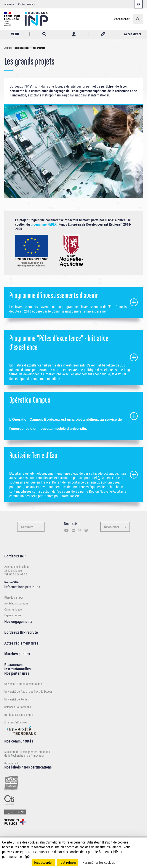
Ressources (13, 664)
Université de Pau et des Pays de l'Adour (28, 691)
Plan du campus (14, 598)
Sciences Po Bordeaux (18, 707)
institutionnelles (18, 669)
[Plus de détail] (140, 847)
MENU (15, 34)
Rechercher (122, 19)
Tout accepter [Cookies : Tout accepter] (43, 862)
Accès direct (133, 34)
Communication (14, 609)
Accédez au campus (16, 603)
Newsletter (112, 527)
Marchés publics (17, 654)
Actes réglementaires (21, 643)
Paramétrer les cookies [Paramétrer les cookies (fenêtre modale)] (99, 862)
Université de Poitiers (17, 699)
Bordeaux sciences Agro (19, 715)
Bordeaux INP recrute (21, 632)
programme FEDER (44, 224)
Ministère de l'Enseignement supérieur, (27, 752)
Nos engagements (18, 621)
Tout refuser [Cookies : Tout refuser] (68, 862)
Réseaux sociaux (103, 34)
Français (138, 4)
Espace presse (13, 615)
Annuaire (9, 4)
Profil (74, 34)
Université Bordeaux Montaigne (23, 684)
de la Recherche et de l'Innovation (24, 755)
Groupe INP (11, 763)
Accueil (8, 48)
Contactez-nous (26, 4)
